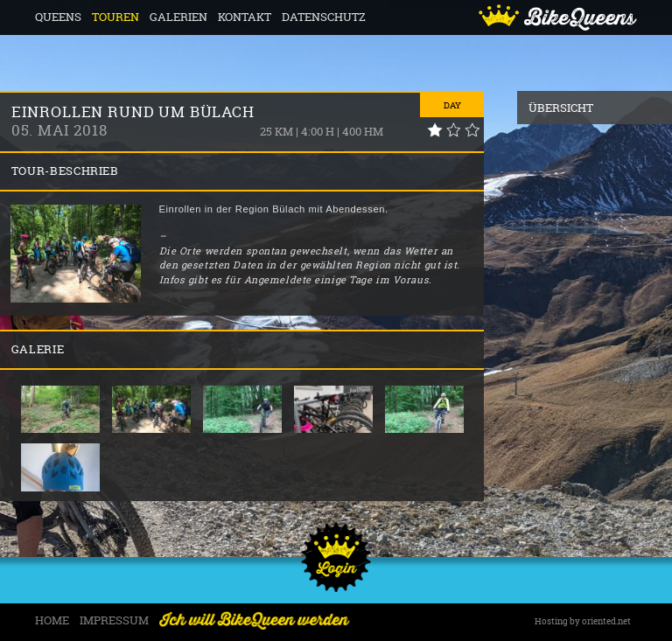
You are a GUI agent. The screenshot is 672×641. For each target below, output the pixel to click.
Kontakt (245, 17)
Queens (58, 17)
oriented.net (606, 621)
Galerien (178, 17)
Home (52, 620)
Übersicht (561, 108)
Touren (115, 17)
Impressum (114, 620)
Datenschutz (324, 17)
